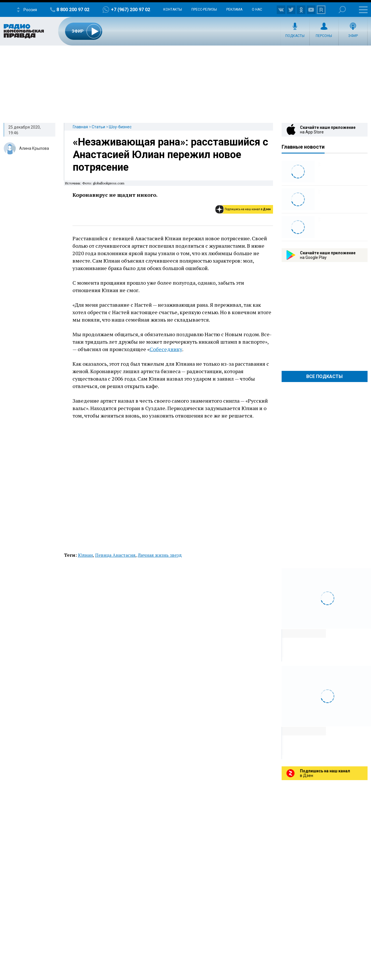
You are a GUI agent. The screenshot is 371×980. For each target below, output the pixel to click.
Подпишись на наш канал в (248, 209)
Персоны (324, 36)
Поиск (342, 10)
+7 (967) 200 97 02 (130, 10)
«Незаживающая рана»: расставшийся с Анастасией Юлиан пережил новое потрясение (170, 155)
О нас (257, 9)
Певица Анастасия (115, 555)
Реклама (234, 9)
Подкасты (295, 36)
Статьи (98, 127)
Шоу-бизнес (120, 127)
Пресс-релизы (204, 9)
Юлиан (85, 555)
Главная (80, 127)
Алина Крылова (34, 148)
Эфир (353, 36)
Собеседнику (166, 349)
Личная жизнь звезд (160, 555)
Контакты (173, 9)
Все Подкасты (324, 376)
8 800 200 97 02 (73, 10)
